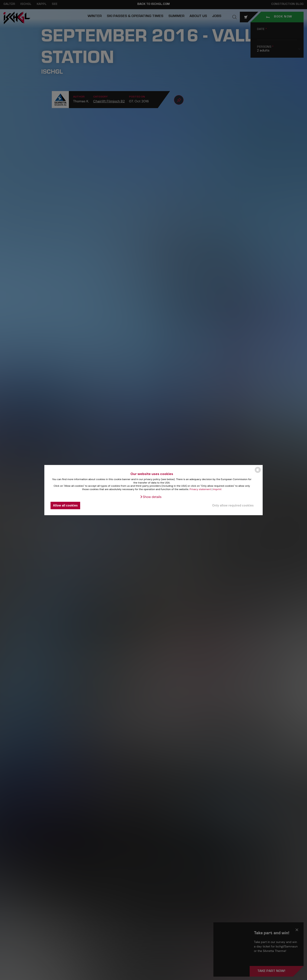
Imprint (217, 489)
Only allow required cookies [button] (233, 505)
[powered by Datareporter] (258, 473)
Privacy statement (200, 489)
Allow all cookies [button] (65, 505)
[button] (151, 497)
